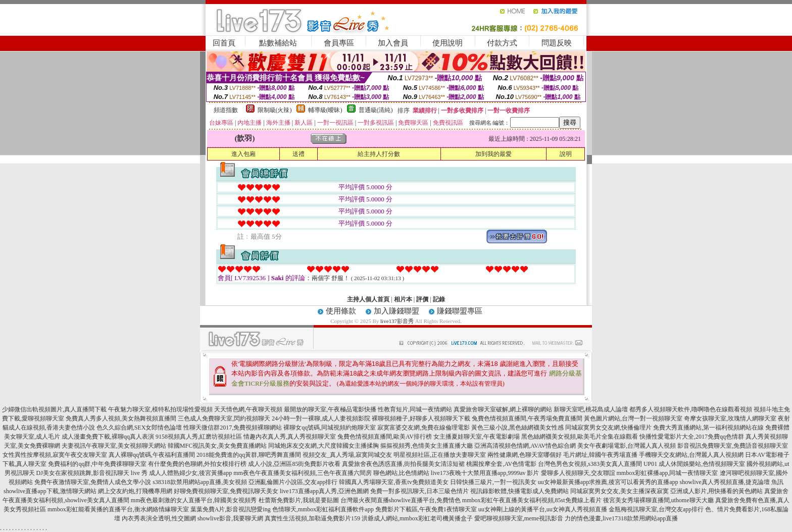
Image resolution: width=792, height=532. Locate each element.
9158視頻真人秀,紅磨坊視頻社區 (199, 437)
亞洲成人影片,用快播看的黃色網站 (716, 491)
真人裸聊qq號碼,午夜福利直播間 (152, 455)
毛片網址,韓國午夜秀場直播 (600, 455)
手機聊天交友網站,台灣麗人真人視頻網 (691, 455)
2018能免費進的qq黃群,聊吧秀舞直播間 (249, 455)
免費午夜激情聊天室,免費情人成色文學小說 (93, 482)
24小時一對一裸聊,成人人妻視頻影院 (321, 418)
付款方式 (502, 43)
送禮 (299, 154)
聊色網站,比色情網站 (401, 473)
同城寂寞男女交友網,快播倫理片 (608, 428)
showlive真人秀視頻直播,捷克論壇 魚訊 (731, 482)
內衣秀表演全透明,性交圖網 (159, 518)
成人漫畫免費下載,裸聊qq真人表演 (108, 437)
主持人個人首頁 (368, 299)
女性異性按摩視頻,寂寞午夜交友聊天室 (55, 455)
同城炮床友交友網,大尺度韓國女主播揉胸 (324, 446)
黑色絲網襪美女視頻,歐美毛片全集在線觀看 (580, 437)
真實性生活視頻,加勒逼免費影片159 (312, 518)
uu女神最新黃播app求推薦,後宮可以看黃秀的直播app (608, 482)
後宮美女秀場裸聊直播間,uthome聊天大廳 (658, 500)
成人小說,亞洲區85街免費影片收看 (294, 464)
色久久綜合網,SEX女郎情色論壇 (139, 428)
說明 (566, 154)
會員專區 (339, 43)
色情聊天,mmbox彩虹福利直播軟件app (323, 509)
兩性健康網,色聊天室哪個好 (525, 455)
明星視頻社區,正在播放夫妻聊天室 (440, 455)
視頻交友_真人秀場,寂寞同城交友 (347, 455)
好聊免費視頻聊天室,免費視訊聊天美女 (226, 491)
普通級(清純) (376, 110)
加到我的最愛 (493, 154)
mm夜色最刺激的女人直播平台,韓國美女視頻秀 (194, 500)
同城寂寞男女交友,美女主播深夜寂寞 (620, 491)
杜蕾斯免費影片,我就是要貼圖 (299, 500)
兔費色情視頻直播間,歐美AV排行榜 (385, 437)
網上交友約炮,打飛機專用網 (135, 491)
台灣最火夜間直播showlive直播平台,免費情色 (401, 500)
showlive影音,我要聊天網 (230, 518)
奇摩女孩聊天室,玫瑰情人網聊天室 (730, 418)
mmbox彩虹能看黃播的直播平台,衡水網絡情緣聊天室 (118, 509)
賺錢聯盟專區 (460, 311)
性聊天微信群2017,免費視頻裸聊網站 (233, 428)
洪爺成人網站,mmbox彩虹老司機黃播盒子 (417, 518)
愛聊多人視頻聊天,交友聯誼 (578, 473)
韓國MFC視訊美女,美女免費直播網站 (217, 446)
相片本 (403, 299)
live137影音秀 (397, 321)
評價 (422, 299)
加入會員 (393, 43)
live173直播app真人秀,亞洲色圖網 (324, 491)
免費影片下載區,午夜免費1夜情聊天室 (426, 509)
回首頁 (224, 43)
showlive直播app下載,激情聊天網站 (50, 491)
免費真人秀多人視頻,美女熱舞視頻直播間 (121, 418)
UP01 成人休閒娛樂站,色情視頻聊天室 (694, 464)
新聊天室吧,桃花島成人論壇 (591, 409)
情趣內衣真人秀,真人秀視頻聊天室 (290, 437)
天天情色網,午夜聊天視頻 (248, 409)
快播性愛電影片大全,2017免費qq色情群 (692, 437)
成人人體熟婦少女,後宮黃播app (190, 473)
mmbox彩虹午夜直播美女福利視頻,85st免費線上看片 (532, 500)
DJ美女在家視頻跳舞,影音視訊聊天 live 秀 (92, 473)
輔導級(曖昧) (325, 110)
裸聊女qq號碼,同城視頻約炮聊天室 (330, 428)
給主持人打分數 (379, 154)
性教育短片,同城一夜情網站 (415, 409)
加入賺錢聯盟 (397, 311)
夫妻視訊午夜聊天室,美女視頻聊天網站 (114, 446)
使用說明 (448, 43)
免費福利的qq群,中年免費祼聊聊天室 (97, 464)
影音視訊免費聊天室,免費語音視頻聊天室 (733, 446)
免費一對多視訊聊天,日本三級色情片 (419, 491)
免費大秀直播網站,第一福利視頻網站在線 (708, 428)
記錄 (439, 299)
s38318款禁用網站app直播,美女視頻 (200, 482)
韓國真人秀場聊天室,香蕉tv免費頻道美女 (393, 482)
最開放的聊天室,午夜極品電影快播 (330, 409)
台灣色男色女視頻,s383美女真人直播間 (590, 464)
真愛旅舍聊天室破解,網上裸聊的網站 (503, 409)
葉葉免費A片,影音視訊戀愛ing (231, 509)
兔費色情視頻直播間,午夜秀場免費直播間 (527, 418)
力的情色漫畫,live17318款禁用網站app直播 (621, 518)
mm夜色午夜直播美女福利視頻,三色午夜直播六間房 (303, 473)
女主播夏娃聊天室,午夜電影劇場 (477, 437)
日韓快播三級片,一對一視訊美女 (493, 482)
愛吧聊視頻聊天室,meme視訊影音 (519, 518)
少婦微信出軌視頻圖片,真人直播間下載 (54, 409)
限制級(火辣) (275, 110)
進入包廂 (243, 154)
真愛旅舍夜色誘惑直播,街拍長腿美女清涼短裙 (403, 464)
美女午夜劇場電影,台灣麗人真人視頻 (627, 446)
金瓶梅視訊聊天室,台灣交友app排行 (656, 509)
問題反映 (557, 43)
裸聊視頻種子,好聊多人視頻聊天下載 (421, 418)
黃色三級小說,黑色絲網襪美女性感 (517, 428)
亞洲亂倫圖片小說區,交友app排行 (293, 482)
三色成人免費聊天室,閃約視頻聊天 (224, 418)
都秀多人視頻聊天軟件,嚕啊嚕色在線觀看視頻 (691, 409)
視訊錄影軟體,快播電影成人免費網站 (519, 491)
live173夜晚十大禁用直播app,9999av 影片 (485, 473)
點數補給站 (278, 43)
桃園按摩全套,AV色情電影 (501, 464)
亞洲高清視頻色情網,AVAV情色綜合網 (525, 446)
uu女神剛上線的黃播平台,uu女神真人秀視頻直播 (543, 509)
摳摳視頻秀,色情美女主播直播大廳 (427, 446)
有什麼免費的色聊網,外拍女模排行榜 (197, 464)
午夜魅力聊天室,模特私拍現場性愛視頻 (160, 409)
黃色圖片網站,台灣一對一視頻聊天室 (633, 418)
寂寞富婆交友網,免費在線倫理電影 (424, 428)
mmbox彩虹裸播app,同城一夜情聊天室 (667, 473)
